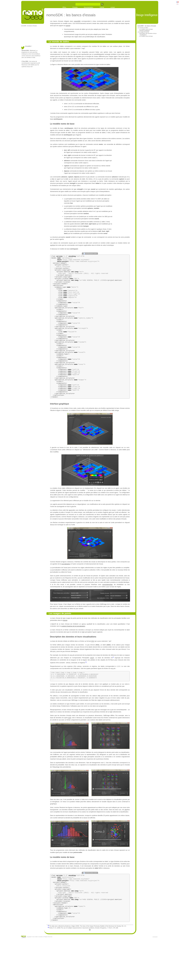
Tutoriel (102, 7)
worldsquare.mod (91, 253)
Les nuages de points (143, 32)
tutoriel (68, 26)
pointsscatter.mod (91, 903)
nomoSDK (77, 21)
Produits (75, 7)
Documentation (89, 7)
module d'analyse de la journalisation (73, 655)
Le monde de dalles (143, 28)
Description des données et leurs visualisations (73, 665)
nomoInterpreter (107, 613)
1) (113, 686)
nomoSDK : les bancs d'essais (29, 26)
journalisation (66, 592)
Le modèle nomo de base (146, 29)
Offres (64, 7)
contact (113, 7)
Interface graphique (145, 31)
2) (86, 691)
